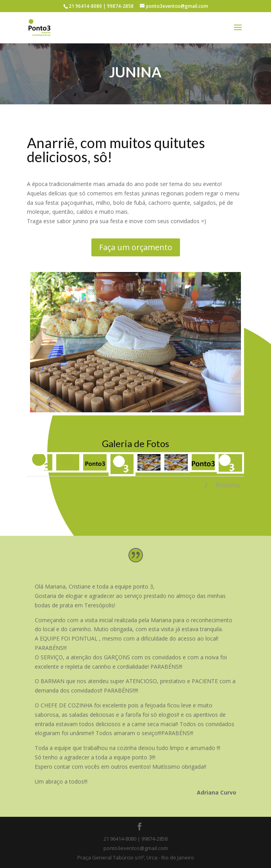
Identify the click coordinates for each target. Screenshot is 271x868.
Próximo (228, 485)
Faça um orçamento (136, 247)
